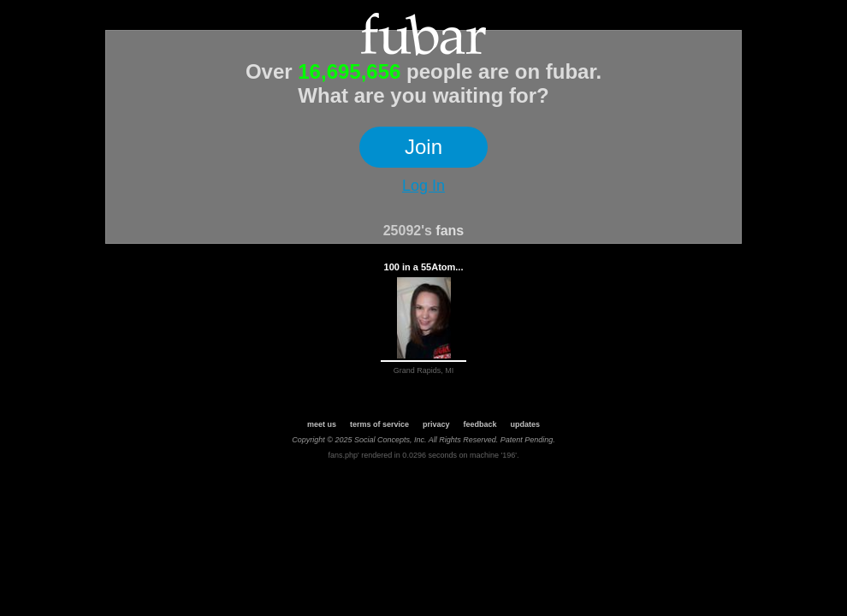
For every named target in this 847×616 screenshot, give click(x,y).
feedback (480, 424)
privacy (436, 424)
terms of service (379, 424)
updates (526, 424)
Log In (423, 186)
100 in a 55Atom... (424, 267)
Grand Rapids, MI (424, 370)
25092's (408, 231)
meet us (322, 424)
